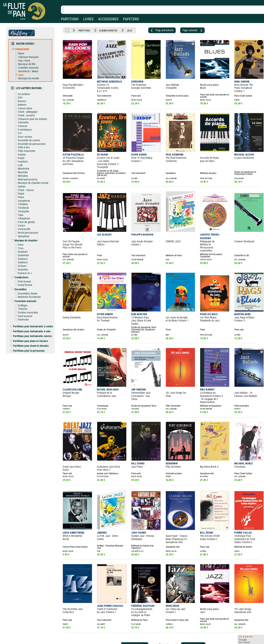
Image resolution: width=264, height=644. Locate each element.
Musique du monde (30, 75)
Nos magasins (30, 627)
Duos (22, 229)
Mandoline (25, 159)
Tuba (22, 202)
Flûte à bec (25, 139)
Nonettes (24, 253)
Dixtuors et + (26, 256)
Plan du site (120, 638)
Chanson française (29, 55)
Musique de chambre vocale (34, 172)
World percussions (29, 218)
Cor (21, 126)
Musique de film (28, 61)
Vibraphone (25, 205)
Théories (24, 289)
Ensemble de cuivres (30, 132)
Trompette (25, 198)
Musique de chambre (27, 225)
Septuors (24, 246)
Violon (23, 212)
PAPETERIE (131, 19)
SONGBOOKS (23, 48)
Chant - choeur (27, 178)
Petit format (26, 264)
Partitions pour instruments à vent (33, 310)
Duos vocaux (26, 129)
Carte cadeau (121, 632)
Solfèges (24, 286)
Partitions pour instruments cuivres (34, 315)
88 (170, 602)
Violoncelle (25, 215)
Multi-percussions (29, 169)
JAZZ (126, 30)
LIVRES (88, 19)
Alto (22, 93)
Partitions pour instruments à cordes (34, 305)
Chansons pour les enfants (33, 112)
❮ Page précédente (156, 30)
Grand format (26, 267)
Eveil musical (26, 296)
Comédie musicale (29, 65)
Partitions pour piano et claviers (32, 319)
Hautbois (24, 152)
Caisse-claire (26, 102)
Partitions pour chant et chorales (32, 324)
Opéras (23, 175)
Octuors (24, 249)
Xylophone (25, 222)
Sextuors (24, 243)
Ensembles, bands (29, 275)
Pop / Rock (26, 58)
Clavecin (24, 119)
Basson (23, 96)
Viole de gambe (27, 208)
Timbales (24, 192)
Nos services (29, 632)
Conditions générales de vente (91, 632)
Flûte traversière (28, 142)
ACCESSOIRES (108, 19)
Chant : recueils (27, 109)
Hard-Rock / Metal (29, 68)
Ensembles (22, 271)
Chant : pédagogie (29, 106)
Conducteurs (23, 260)
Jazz (22, 71)
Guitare (23, 145)
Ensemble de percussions (32, 136)
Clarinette (24, 116)
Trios (22, 233)
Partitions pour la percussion (30, 328)
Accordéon (25, 89)
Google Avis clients (40, 638)
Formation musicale (26, 282)
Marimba (24, 162)
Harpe (23, 149)
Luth (22, 155)
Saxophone (25, 189)
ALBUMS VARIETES (106, 30)
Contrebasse (26, 122)
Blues (23, 52)
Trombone (25, 195)
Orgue (22, 182)
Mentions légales (81, 627)
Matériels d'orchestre (30, 278)
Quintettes (25, 239)
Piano (22, 185)
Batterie (23, 99)
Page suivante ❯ (184, 30)
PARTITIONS (70, 19)
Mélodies (24, 165)
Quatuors (24, 236)
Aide (116, 627)
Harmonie (24, 299)
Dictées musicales (29, 293)
